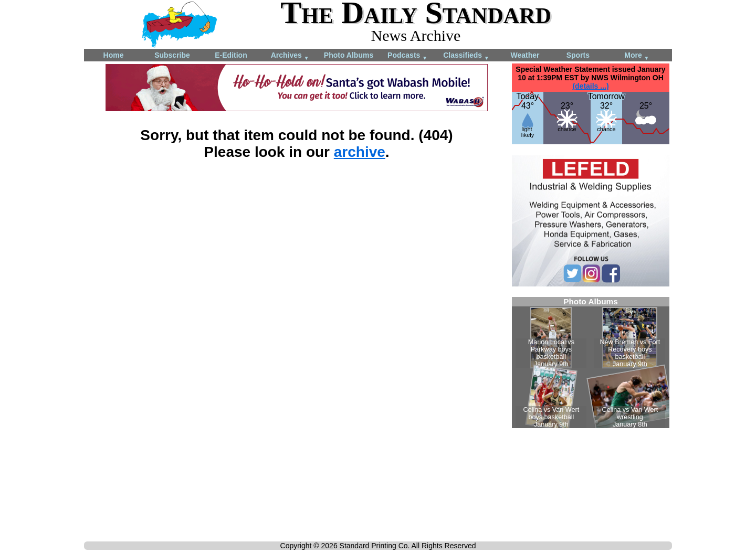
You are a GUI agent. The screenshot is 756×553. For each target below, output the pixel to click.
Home (114, 55)
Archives (290, 56)
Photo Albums (349, 55)
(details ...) (590, 86)
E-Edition (231, 55)
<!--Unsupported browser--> (591, 363)
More (637, 56)
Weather (525, 55)
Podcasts (407, 56)
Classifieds (466, 56)
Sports (578, 55)
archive (360, 152)
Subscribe (172, 55)
